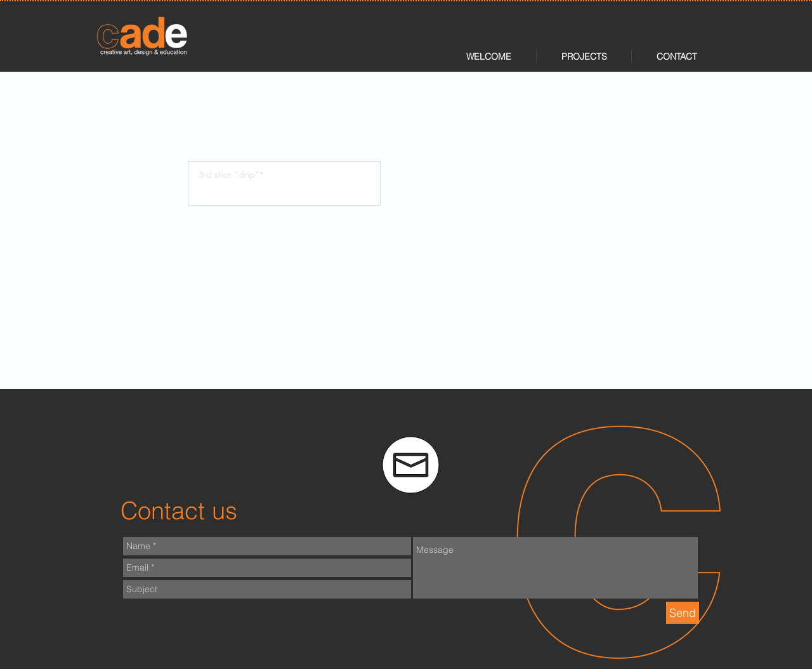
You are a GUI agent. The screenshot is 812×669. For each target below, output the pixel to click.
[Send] (683, 613)
